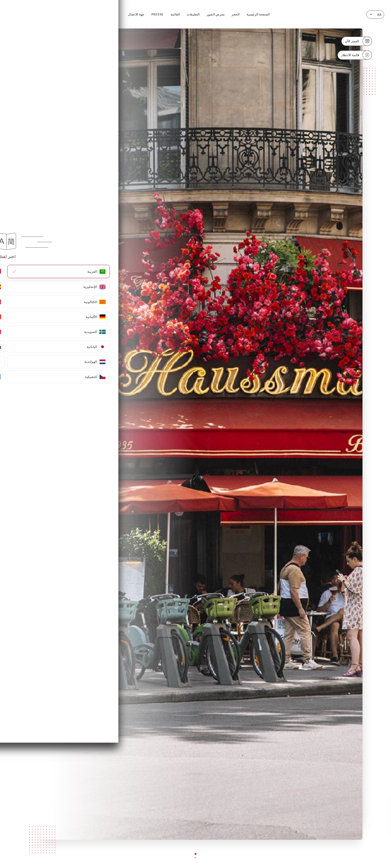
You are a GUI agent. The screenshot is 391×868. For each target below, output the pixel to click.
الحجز (236, 14)
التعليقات (193, 14)
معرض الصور (216, 14)
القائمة (175, 14)
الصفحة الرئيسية (258, 14)
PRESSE (158, 14)
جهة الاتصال (136, 14)
